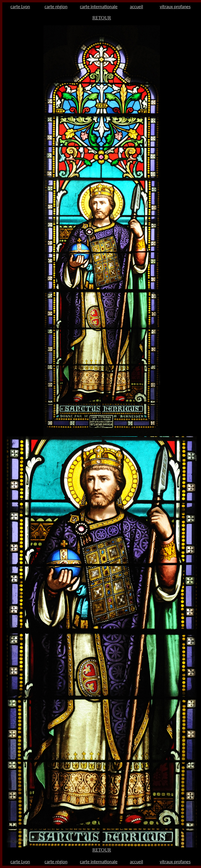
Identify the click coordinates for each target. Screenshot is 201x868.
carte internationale (99, 7)
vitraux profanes (175, 7)
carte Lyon (20, 7)
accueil (137, 7)
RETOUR (102, 18)
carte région (56, 7)
